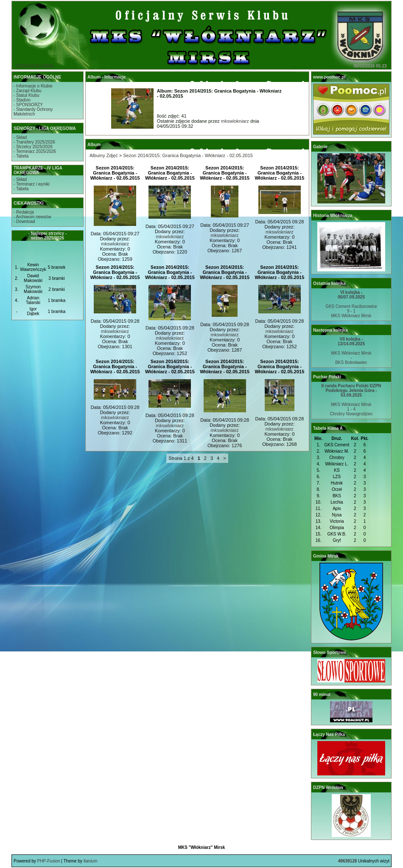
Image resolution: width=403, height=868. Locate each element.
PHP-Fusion (49, 861)
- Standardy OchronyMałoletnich (33, 112)
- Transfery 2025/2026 (34, 142)
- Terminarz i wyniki (32, 184)
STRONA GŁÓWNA (35, 66)
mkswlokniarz (235, 121)
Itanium (91, 861)
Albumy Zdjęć (104, 155)
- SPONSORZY (28, 105)
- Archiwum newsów (32, 217)
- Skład (20, 137)
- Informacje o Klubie (33, 86)
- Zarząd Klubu (28, 91)
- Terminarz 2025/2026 (35, 151)
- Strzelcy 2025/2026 (33, 147)
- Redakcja (24, 212)
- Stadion (22, 100)
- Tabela (21, 156)
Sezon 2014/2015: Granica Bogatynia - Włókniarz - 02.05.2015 (188, 155)
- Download (24, 221)
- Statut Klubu (27, 95)
